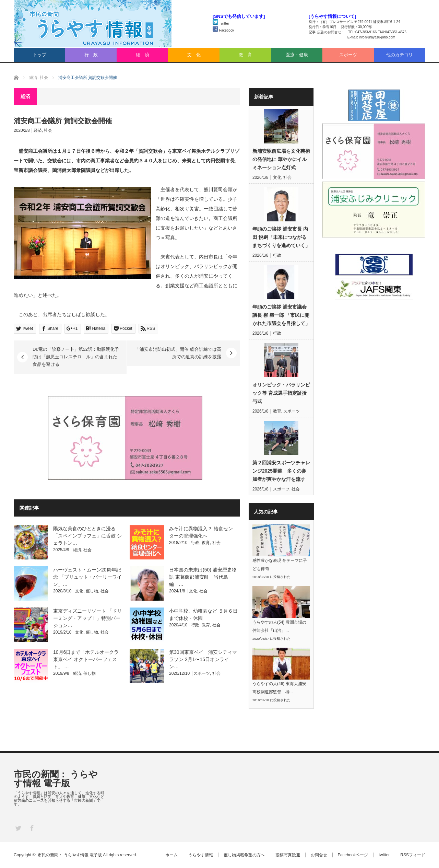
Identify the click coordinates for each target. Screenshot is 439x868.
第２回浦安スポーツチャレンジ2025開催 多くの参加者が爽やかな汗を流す (281, 471)
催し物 (92, 591)
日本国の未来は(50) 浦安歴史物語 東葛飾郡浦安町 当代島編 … (203, 577)
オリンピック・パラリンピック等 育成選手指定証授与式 (281, 393)
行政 (195, 543)
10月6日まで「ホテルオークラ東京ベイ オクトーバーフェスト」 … (86, 659)
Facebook (223, 30)
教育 (206, 543)
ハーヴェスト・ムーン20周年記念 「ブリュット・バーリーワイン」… (87, 577)
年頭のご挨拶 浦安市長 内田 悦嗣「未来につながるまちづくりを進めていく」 (281, 237)
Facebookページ (353, 855)
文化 (79, 591)
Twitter (221, 24)
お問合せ (319, 855)
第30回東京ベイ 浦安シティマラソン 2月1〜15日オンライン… (203, 659)
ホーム (171, 855)
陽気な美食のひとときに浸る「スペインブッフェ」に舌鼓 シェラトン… (87, 536)
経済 (38, 130)
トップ (40, 55)
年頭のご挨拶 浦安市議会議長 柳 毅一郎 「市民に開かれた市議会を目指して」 (281, 315)
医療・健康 (297, 55)
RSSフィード (413, 855)
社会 (48, 130)
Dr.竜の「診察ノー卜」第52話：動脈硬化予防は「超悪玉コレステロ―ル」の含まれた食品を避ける (76, 357)
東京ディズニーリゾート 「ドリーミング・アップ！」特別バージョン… (87, 618)
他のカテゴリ (400, 55)
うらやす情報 (201, 855)
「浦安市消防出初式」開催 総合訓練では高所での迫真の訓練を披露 (178, 353)
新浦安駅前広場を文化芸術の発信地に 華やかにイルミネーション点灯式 (281, 159)
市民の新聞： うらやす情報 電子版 (56, 779)
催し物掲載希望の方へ (244, 855)
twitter (384, 855)
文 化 (194, 55)
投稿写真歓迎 (288, 855)
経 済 (143, 55)
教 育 (245, 55)
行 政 (91, 55)
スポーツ (348, 55)
